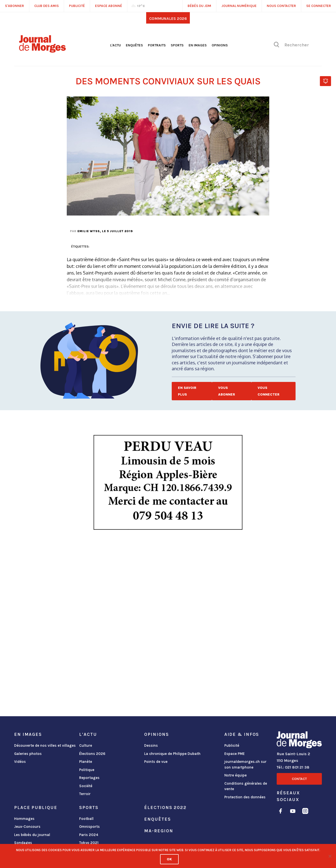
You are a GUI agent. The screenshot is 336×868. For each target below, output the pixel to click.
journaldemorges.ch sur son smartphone (245, 764)
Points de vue (156, 762)
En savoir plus (187, 391)
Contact (299, 779)
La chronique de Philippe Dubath (172, 754)
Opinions (220, 45)
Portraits (157, 45)
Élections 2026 (92, 754)
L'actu (116, 45)
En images (198, 45)
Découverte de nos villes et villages (45, 745)
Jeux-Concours (27, 827)
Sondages (23, 843)
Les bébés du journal (32, 835)
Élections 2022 (165, 807)
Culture (86, 745)
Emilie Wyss (89, 231)
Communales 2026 (168, 18)
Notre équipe (235, 775)
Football (86, 819)
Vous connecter (269, 391)
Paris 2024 (89, 835)
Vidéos (20, 762)
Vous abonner (227, 391)
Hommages (24, 819)
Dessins (151, 745)
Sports (177, 45)
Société (86, 786)
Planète (86, 762)
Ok (169, 859)
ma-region (159, 831)
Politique (87, 770)
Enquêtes (134, 45)
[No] (330, 856)
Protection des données (245, 797)
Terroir (85, 794)
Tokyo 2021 (89, 843)
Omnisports (89, 827)
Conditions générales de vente (246, 786)
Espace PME (235, 754)
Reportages (89, 778)
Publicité (232, 745)
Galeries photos (28, 754)
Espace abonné (109, 6)
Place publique (36, 807)
